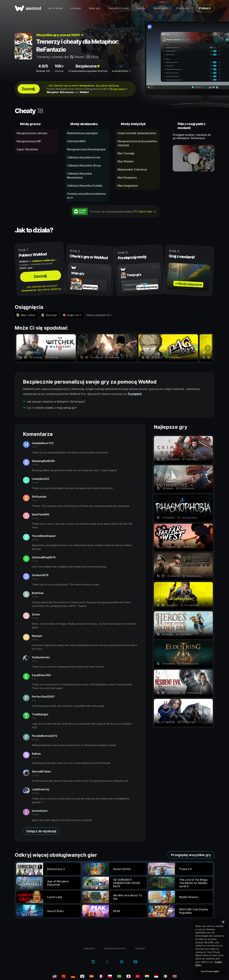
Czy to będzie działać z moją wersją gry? (52, 408)
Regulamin (89, 948)
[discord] (93, 962)
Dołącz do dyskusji (41, 831)
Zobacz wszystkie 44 (98, 315)
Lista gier (76, 8)
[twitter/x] (107, 962)
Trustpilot (134, 394)
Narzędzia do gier (118, 8)
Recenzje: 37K (43, 71)
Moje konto (182, 8)
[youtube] (135, 962)
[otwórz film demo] (194, 158)
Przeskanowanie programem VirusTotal (88, 71)
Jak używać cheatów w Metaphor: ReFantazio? (56, 402)
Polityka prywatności (115, 948)
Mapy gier (95, 8)
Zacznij (28, 89)
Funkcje (141, 8)
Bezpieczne (88, 66)
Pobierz (205, 8)
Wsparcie (140, 948)
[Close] (223, 922)
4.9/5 (43, 66)
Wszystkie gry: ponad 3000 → (60, 35)
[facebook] (122, 962)
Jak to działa (55, 8)
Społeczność (161, 8)
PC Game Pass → (145, 212)
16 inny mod (117, 89)
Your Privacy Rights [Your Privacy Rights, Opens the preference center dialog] (210, 971)
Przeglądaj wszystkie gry (191, 855)
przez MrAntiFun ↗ (121, 71)
